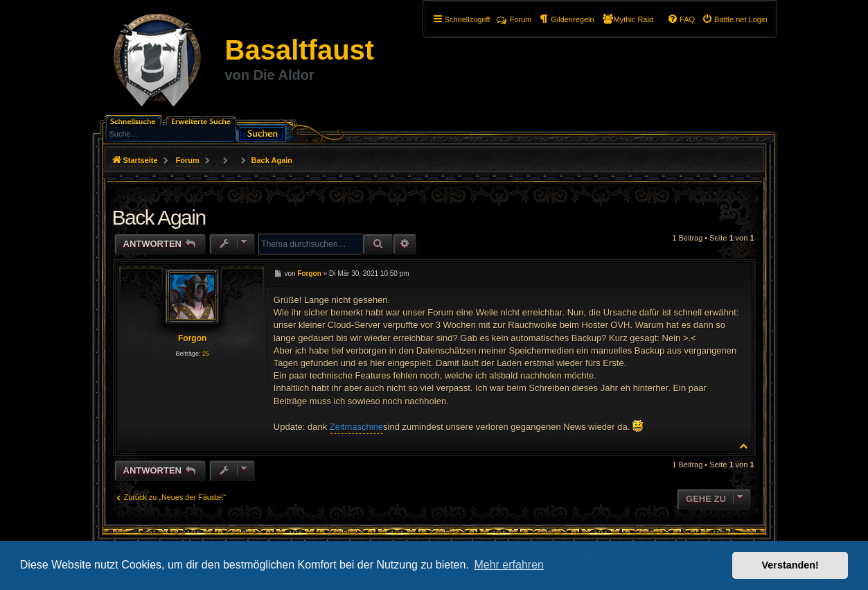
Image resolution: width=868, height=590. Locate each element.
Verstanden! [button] (790, 565)
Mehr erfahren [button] (509, 565)
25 (206, 354)
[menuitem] (734, 19)
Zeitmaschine (356, 427)
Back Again (272, 160)
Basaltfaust (300, 50)
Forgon (192, 338)
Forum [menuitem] (514, 19)
